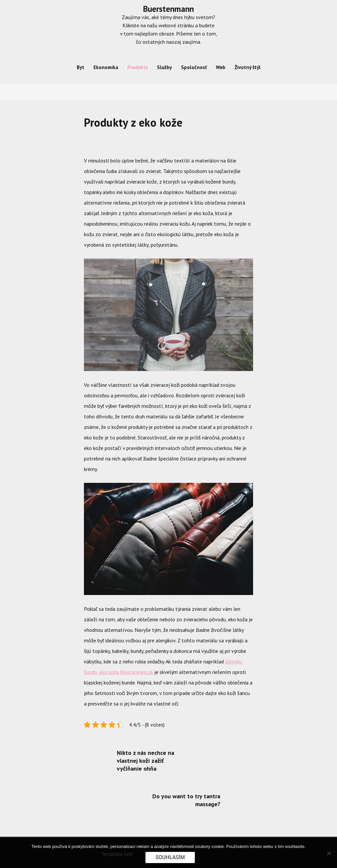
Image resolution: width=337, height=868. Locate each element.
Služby (164, 67)
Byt (80, 67)
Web (221, 67)
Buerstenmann (168, 9)
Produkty (138, 67)
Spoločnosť (194, 67)
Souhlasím (170, 857)
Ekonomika (106, 67)
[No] (329, 853)
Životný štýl (248, 67)
